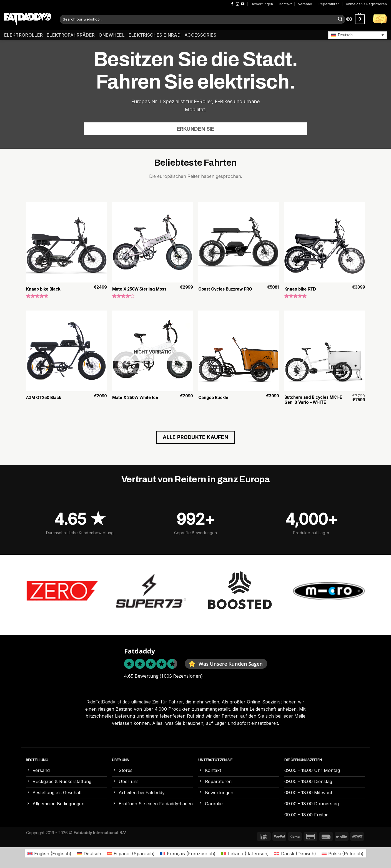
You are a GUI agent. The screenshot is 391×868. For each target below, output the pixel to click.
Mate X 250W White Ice (135, 398)
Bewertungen (262, 4)
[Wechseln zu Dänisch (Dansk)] (295, 853)
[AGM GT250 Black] (66, 351)
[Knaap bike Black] (66, 242)
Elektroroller (23, 35)
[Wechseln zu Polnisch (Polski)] (343, 853)
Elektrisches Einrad (155, 35)
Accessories (200, 35)
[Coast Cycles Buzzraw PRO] (239, 242)
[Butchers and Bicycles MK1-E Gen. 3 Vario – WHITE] (325, 351)
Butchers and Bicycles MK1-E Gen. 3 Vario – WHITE (313, 400)
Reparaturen (329, 4)
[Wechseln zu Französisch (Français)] (188, 853)
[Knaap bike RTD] (325, 242)
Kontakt (286, 4)
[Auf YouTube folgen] (243, 4)
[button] (358, 35)
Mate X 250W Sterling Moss (139, 289)
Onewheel (112, 35)
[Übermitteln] (340, 19)
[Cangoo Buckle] (239, 351)
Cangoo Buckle (213, 398)
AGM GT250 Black (44, 398)
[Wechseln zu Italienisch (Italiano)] (245, 853)
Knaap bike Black (43, 289)
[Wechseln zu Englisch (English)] (49, 853)
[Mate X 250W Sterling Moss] (152, 242)
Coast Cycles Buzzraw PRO (225, 289)
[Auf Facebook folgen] (232, 4)
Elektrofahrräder (71, 35)
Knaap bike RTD (300, 289)
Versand (305, 4)
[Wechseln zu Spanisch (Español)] (131, 853)
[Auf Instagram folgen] (237, 4)
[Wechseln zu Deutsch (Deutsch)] (89, 853)
